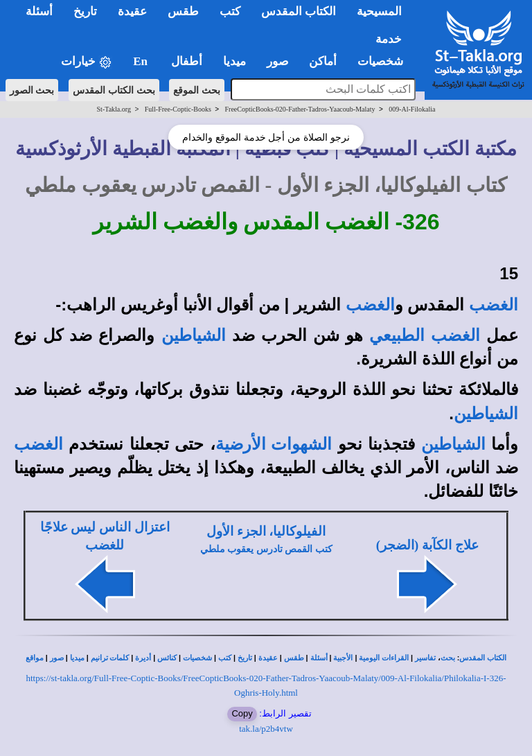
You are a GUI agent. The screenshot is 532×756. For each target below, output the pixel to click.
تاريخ (245, 658)
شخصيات (197, 658)
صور (57, 658)
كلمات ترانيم (110, 658)
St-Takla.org (114, 109)
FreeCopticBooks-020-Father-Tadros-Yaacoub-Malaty (300, 109)
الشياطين (194, 335)
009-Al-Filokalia (412, 109)
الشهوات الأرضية (274, 444)
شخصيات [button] (385, 61)
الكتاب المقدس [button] (299, 11)
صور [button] (277, 61)
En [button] (142, 61)
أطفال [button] (187, 61)
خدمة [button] (389, 39)
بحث (448, 658)
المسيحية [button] (379, 11)
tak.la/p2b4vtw (266, 729)
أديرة (143, 658)
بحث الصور (32, 90)
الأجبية (343, 658)
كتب (225, 658)
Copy (242, 713)
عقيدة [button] (132, 11)
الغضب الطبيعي (424, 335)
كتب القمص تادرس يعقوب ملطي (266, 549)
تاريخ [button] (85, 11)
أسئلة (319, 658)
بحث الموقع (197, 90)
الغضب (494, 305)
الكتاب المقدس (483, 658)
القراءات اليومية (384, 658)
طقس (294, 658)
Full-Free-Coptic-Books (178, 109)
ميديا (77, 658)
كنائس (167, 658)
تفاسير (425, 658)
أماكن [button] (323, 61)
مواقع (35, 658)
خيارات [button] (87, 62)
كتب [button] (230, 11)
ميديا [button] (234, 61)
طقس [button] (183, 11)
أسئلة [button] (39, 11)
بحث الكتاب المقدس (114, 90)
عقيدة (268, 658)
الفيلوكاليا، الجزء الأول (266, 531)
